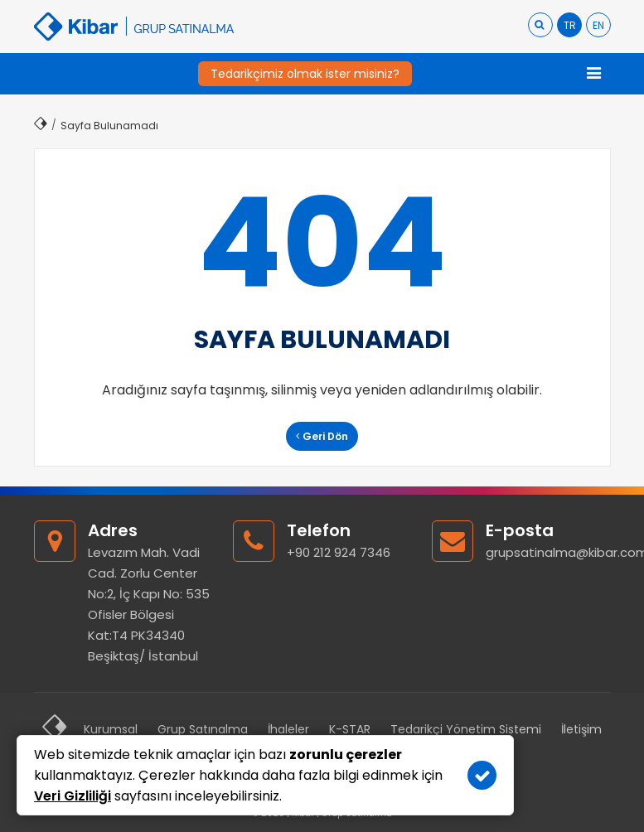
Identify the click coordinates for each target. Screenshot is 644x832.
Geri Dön (322, 436)
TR (570, 25)
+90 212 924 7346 (339, 552)
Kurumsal (111, 729)
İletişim (581, 729)
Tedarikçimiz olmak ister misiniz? (305, 74)
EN (598, 25)
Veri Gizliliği (73, 796)
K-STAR (350, 729)
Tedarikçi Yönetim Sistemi (466, 729)
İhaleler (288, 729)
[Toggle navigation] (594, 74)
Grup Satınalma (203, 729)
